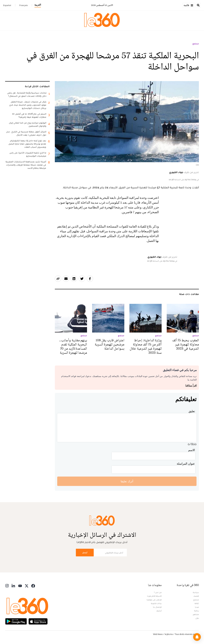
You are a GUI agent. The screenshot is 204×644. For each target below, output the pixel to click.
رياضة (197, 611)
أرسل (85, 552)
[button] (197, 637)
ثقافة (197, 603)
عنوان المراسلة (186, 464)
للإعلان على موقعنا (154, 600)
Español (7, 5)
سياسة (196, 592)
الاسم (192, 450)
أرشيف (159, 611)
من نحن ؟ (158, 592)
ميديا (197, 607)
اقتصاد (196, 596)
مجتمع (196, 44)
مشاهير (196, 614)
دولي (197, 618)
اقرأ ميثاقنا (191, 385)
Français (24, 5)
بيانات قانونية (156, 603)
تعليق (192, 411)
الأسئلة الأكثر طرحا (154, 596)
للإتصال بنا (157, 607)
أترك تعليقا (127, 481)
